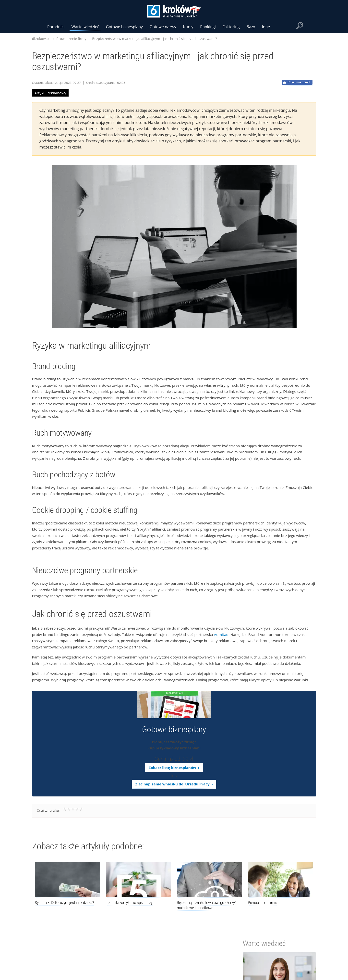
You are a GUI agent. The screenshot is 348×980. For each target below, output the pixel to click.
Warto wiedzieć (85, 27)
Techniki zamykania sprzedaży (129, 903)
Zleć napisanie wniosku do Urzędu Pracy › (174, 784)
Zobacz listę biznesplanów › (174, 768)
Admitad (221, 634)
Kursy (188, 27)
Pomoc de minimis (262, 903)
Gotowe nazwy (163, 27)
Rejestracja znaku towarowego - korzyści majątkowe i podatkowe (208, 905)
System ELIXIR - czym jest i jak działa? (64, 903)
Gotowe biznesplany (124, 27)
